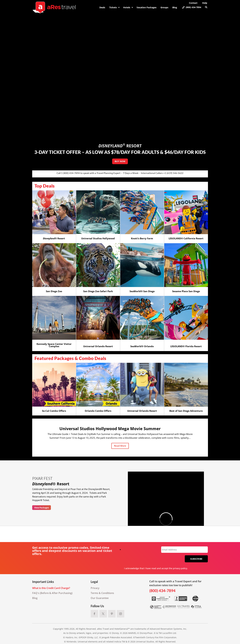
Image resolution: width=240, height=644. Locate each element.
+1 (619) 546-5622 (173, 173)
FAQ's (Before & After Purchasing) (52, 593)
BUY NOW (120, 161)
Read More (120, 446)
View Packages (42, 508)
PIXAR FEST (42, 478)
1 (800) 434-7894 (70, 173)
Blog (35, 598)
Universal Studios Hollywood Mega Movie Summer (110, 429)
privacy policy (180, 568)
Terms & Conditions (102, 593)
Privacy (95, 588)
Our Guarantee (100, 598)
